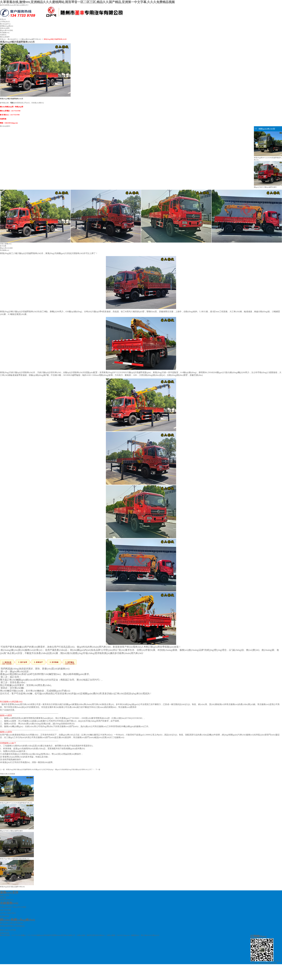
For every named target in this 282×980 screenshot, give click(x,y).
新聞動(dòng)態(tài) (6, 26)
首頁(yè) (3, 19)
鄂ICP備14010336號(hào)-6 (150, 935)
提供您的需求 (5, 916)
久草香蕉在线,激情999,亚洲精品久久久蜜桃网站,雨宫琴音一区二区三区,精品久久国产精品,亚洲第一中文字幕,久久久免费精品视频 (87, 2)
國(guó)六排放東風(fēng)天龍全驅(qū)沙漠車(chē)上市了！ (75, 769)
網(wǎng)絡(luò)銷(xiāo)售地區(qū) (11, 923)
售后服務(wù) (5, 33)
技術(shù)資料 (5, 28)
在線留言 (3, 35)
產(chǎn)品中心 (5, 24)
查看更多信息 (5, 933)
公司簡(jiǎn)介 (5, 22)
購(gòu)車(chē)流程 (6, 30)
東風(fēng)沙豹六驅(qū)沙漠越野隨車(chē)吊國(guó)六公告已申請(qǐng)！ (30, 769)
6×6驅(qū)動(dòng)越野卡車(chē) (30, 39)
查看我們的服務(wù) (7, 900)
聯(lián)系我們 (5, 37)
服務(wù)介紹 (5, 895)
